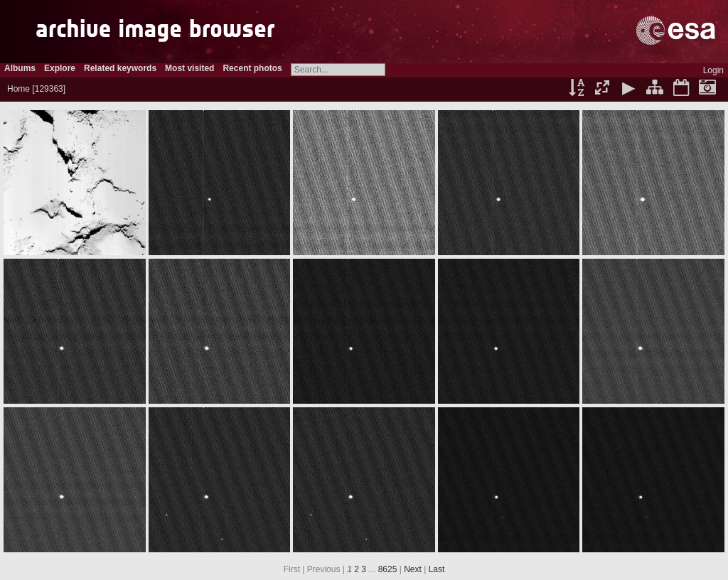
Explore (60, 68)
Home (18, 89)
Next (413, 569)
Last (437, 569)
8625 (388, 569)
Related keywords (120, 68)
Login (713, 70)
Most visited (189, 68)
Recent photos (252, 68)
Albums (20, 68)
